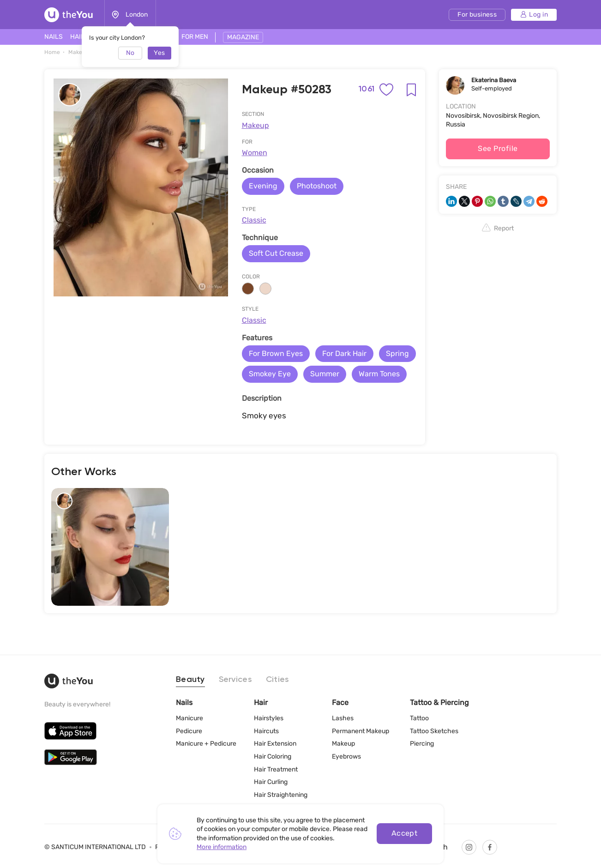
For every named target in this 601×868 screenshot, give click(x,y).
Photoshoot (317, 186)
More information (222, 847)
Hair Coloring (273, 756)
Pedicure (189, 731)
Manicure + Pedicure (206, 744)
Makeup (255, 125)
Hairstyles (269, 718)
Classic (254, 220)
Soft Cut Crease (276, 253)
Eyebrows (346, 756)
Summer (325, 374)
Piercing (422, 744)
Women (255, 153)
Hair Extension (275, 744)
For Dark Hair (344, 353)
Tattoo (419, 718)
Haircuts (266, 731)
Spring (397, 353)
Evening (263, 186)
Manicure (189, 718)
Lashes (343, 718)
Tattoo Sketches (434, 731)
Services (235, 680)
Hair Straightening (281, 795)
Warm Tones (379, 374)
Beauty (190, 680)
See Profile (498, 148)
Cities (278, 680)
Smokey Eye (270, 374)
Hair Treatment (276, 769)
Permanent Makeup (361, 731)
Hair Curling (271, 782)
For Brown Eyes (276, 353)
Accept (405, 833)
